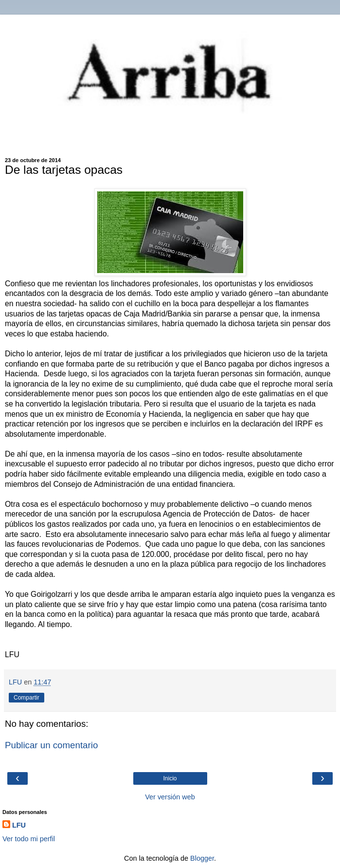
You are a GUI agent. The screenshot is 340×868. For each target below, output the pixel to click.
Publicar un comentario (51, 745)
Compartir (27, 698)
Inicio (170, 778)
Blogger (202, 858)
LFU (19, 825)
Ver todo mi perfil (29, 839)
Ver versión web (170, 797)
